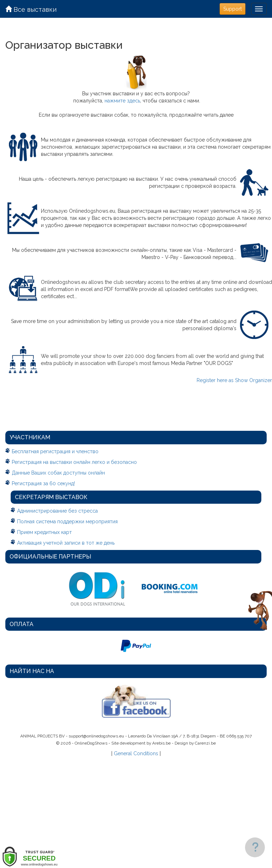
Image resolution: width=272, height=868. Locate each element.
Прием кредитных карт (44, 532)
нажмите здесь (122, 101)
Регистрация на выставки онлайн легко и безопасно (74, 462)
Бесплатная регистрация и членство (55, 451)
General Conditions (136, 753)
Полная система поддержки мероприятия (67, 522)
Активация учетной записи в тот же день (66, 543)
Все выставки (31, 9)
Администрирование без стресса (57, 511)
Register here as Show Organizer (234, 380)
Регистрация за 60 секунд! (43, 483)
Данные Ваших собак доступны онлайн (58, 473)
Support (233, 9)
